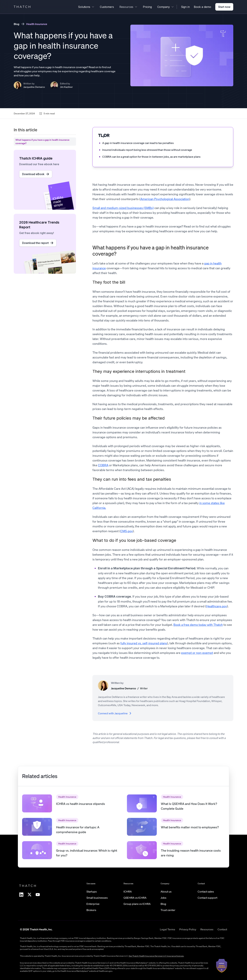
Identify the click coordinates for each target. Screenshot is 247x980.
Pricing (147, 7)
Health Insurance (37, 24)
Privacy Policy (188, 929)
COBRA (103, 465)
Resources (207, 929)
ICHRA (128, 892)
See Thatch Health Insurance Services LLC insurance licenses (156, 956)
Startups (92, 892)
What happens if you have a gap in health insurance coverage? (151, 251)
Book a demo (202, 7)
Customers (107, 7)
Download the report (38, 243)
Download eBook (36, 174)
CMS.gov (127, 531)
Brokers (91, 910)
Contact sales (206, 892)
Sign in (185, 7)
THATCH (23, 7)
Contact (222, 929)
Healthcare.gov (217, 606)
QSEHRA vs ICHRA (135, 898)
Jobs (163, 898)
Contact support (207, 898)
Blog (17, 24)
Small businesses (97, 898)
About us (166, 892)
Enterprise (93, 904)
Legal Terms (167, 929)
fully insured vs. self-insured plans (144, 643)
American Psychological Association (165, 199)
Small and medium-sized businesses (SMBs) (123, 208)
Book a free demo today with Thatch (198, 625)
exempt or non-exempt (197, 653)
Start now (224, 7)
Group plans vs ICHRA (137, 904)
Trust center (168, 910)
